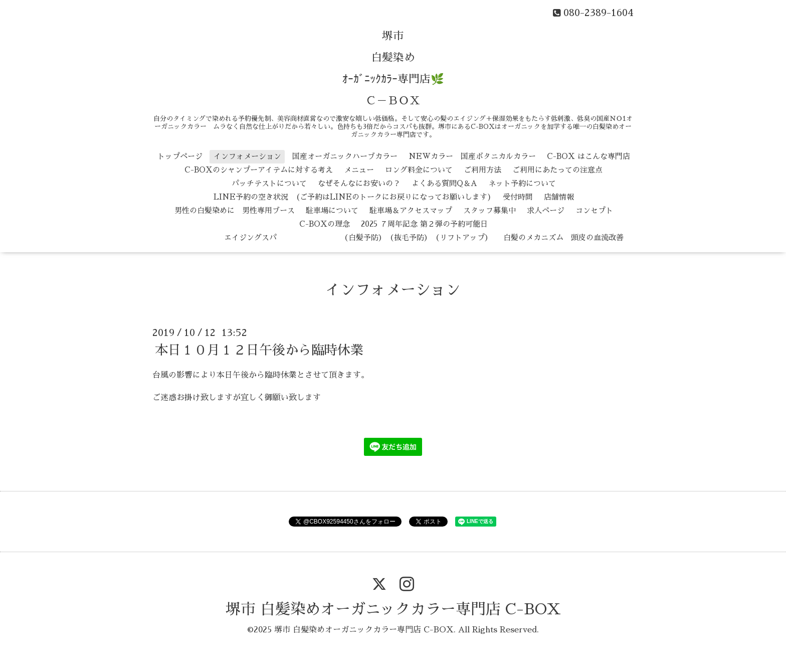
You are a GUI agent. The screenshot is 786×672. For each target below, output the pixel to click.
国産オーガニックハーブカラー (345, 156)
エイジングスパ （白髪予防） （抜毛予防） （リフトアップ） (328, 237)
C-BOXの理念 (325, 224)
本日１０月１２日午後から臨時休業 (259, 350)
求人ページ (546, 210)
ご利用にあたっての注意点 (557, 170)
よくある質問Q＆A (444, 183)
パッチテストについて (269, 183)
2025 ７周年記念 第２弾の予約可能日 (424, 224)
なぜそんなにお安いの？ (359, 183)
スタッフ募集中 (489, 210)
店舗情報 (559, 197)
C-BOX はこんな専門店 (588, 156)
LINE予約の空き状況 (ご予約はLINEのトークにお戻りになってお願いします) (353, 197)
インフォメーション (247, 156)
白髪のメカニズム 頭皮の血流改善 (563, 237)
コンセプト (594, 210)
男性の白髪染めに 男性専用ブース (235, 210)
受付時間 (518, 197)
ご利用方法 (482, 170)
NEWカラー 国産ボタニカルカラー (472, 156)
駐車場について (332, 210)
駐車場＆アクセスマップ (411, 210)
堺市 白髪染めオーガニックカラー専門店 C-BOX (393, 609)
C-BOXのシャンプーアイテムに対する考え (259, 170)
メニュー (359, 170)
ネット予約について (522, 183)
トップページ (180, 156)
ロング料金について (419, 170)
